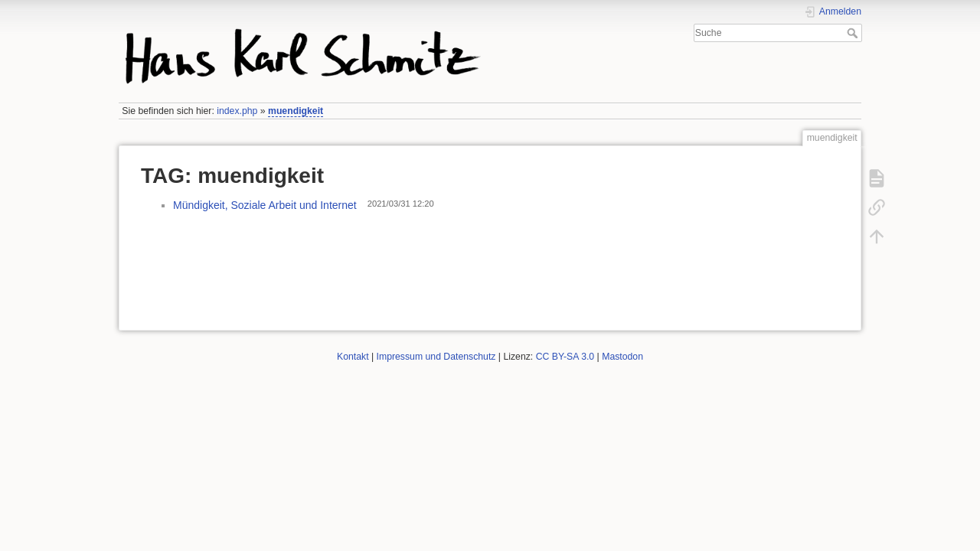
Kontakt (353, 357)
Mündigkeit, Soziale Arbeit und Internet (265, 205)
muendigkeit (296, 111)
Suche (854, 33)
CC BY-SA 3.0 (565, 357)
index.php (237, 111)
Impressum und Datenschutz (436, 357)
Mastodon (622, 357)
